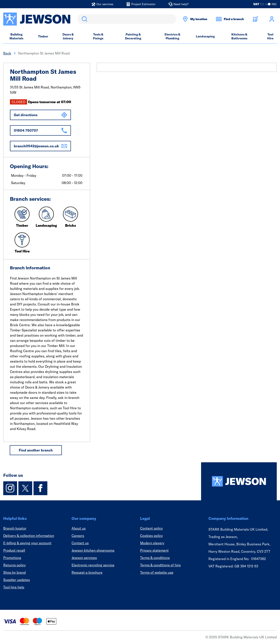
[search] (127, 19)
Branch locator (15, 528)
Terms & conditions (155, 558)
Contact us (80, 543)
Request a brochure (87, 572)
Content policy (151, 528)
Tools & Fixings (98, 36)
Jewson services (84, 558)
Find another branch (36, 450)
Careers (78, 536)
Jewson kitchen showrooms (93, 550)
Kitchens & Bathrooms (239, 36)
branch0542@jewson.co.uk (40, 146)
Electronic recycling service (93, 565)
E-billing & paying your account (27, 543)
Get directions (40, 115)
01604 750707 (40, 130)
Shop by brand (14, 572)
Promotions (12, 558)
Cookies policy (151, 536)
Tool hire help (14, 587)
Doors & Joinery (68, 36)
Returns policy (14, 565)
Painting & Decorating (133, 36)
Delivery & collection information (29, 536)
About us (79, 528)
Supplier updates (17, 580)
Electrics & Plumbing (172, 36)
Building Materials (16, 36)
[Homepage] (239, 481)
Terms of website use (157, 572)
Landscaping (205, 36)
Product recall (14, 550)
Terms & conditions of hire (160, 565)
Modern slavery (152, 543)
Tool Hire (270, 36)
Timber (43, 36)
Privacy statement (154, 550)
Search (84, 19)
